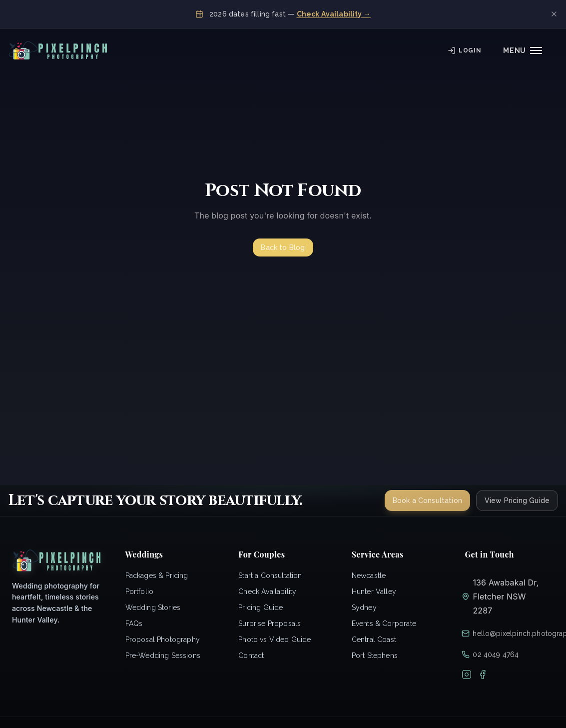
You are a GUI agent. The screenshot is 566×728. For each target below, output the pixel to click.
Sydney (364, 607)
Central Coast (374, 639)
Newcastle (369, 575)
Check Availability (267, 591)
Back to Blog (283, 247)
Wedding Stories (153, 607)
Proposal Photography (163, 639)
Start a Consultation (270, 575)
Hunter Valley (374, 591)
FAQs (134, 623)
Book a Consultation (427, 500)
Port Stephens (375, 655)
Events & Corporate (384, 623)
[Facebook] (483, 674)
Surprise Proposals (270, 623)
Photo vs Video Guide (275, 639)
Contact (251, 655)
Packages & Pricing (157, 575)
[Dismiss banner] (554, 14)
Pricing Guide (261, 607)
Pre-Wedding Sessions (163, 655)
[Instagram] (467, 674)
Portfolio (140, 591)
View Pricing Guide (517, 500)
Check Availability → (334, 14)
